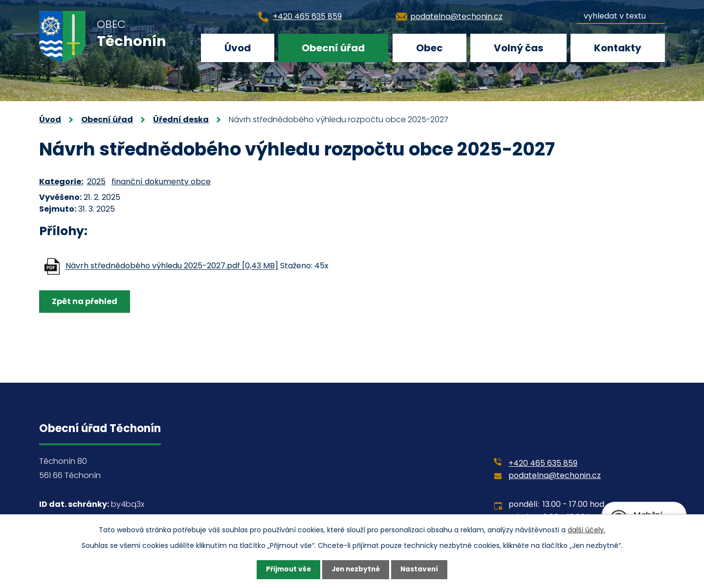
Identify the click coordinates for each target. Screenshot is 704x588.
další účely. (586, 529)
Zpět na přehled (85, 301)
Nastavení (421, 569)
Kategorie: (61, 182)
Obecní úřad (333, 48)
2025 (96, 182)
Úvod (238, 48)
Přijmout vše (286, 569)
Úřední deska (181, 120)
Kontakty (618, 48)
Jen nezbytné (356, 569)
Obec (429, 48)
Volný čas (518, 48)
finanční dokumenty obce (161, 182)
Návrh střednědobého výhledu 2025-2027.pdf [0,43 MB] (172, 266)
